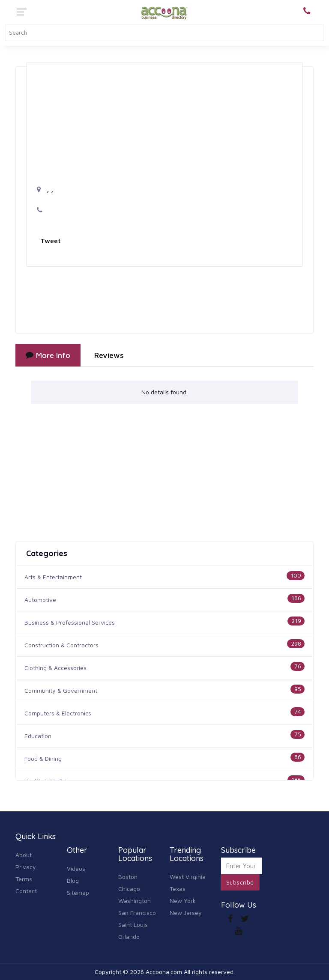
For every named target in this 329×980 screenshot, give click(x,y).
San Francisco (137, 913)
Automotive (40, 600)
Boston (128, 877)
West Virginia (188, 877)
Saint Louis (133, 925)
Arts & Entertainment (53, 577)
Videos (76, 868)
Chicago (129, 889)
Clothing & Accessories (55, 668)
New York (183, 901)
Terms (24, 879)
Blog (73, 880)
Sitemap (78, 892)
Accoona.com (164, 972)
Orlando (129, 937)
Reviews (109, 355)
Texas (178, 889)
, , (45, 189)
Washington (135, 901)
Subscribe (240, 882)
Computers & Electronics (58, 713)
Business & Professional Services (70, 622)
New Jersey (186, 913)
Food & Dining (43, 758)
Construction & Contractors (61, 645)
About (24, 855)
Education (38, 736)
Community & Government (61, 690)
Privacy (26, 867)
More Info (48, 355)
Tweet (51, 241)
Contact (26, 891)
